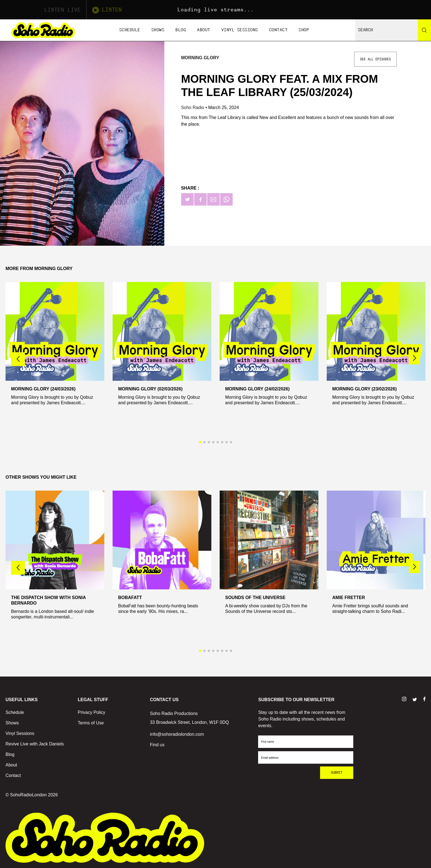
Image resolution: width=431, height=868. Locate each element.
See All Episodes (375, 59)
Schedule (130, 30)
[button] (414, 358)
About (204, 30)
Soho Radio (193, 107)
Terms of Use (91, 723)
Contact (278, 30)
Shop (304, 30)
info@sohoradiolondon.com (177, 734)
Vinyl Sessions (240, 30)
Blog (181, 30)
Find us (157, 745)
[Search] (424, 30)
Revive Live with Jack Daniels (35, 744)
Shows (158, 30)
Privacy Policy (92, 712)
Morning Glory (200, 58)
